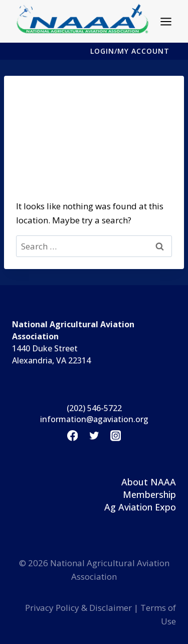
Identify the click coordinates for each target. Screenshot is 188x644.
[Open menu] (166, 21)
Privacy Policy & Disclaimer (78, 608)
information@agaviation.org (94, 419)
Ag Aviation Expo (140, 507)
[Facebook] (72, 436)
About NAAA (149, 482)
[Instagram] (116, 436)
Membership (149, 494)
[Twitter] (94, 436)
